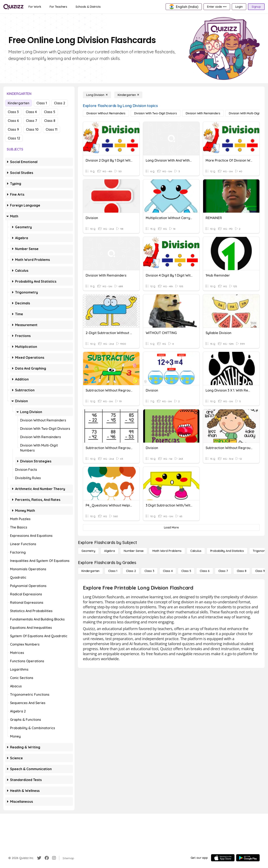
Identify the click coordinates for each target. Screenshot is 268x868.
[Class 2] (131, 571)
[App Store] (223, 858)
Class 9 (13, 129)
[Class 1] (113, 571)
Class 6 (13, 121)
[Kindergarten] (128, 95)
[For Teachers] (58, 7)
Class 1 (42, 103)
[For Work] (35, 7)
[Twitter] (39, 858)
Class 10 (32, 129)
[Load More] (171, 527)
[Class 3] (149, 571)
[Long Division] (97, 95)
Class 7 (32, 121)
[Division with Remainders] (203, 113)
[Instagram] (54, 858)
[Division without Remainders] (106, 113)
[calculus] (196, 551)
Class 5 (50, 112)
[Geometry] (88, 551)
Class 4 (31, 112)
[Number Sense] (134, 551)
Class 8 (50, 121)
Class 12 (14, 138)
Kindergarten (19, 103)
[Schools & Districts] (88, 7)
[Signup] (256, 7)
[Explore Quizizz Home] (13, 7)
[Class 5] (186, 571)
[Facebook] (47, 858)
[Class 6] (205, 571)
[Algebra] (110, 551)
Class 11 (52, 129)
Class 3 (13, 112)
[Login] (239, 7)
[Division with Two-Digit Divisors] (156, 113)
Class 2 (60, 103)
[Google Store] (248, 858)
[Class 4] (168, 571)
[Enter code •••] (217, 7)
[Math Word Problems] (167, 551)
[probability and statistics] (227, 551)
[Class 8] (242, 571)
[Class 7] (223, 571)
